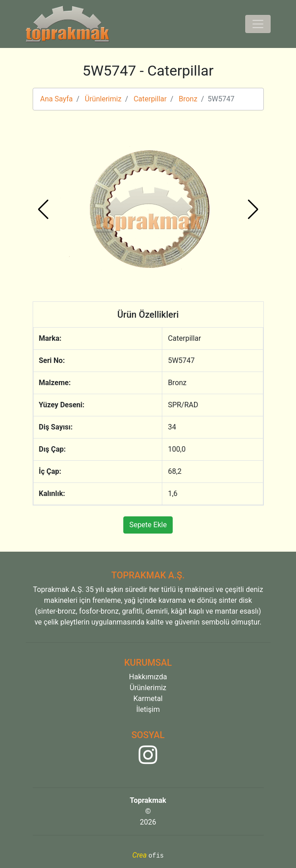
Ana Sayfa (57, 99)
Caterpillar (150, 99)
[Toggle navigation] (258, 24)
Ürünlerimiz (103, 99)
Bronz (188, 99)
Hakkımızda (148, 677)
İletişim (148, 709)
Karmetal (148, 699)
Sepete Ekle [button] (148, 525)
